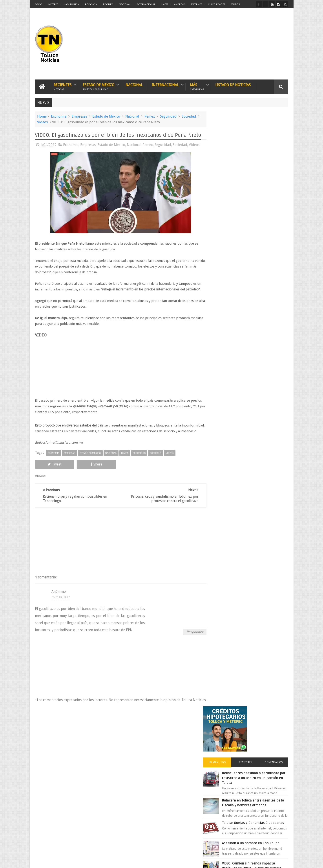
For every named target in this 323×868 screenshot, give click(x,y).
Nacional (125, 5)
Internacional (146, 5)
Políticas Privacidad (250, 861)
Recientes (63, 86)
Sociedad (189, 116)
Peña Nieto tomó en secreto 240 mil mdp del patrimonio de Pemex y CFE (259, 403)
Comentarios (275, 170)
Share (84, 470)
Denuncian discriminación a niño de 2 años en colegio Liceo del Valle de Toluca (169, 755)
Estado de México (99, 86)
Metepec (53, 5)
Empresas (79, 116)
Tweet (51, 470)
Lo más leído (225, 170)
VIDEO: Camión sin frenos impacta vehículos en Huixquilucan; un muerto (258, 281)
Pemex (150, 116)
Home (42, 116)
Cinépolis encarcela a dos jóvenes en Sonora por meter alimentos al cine (258, 375)
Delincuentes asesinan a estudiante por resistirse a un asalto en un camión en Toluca (255, 186)
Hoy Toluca (72, 5)
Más (197, 86)
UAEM (165, 5)
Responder (190, 637)
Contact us (277, 727)
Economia (59, 116)
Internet (197, 5)
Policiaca (91, 5)
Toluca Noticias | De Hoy (91, 861)
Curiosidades (217, 5)
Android (180, 5)
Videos (235, 5)
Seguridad (168, 116)
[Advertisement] (251, 44)
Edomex (108, 5)
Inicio (39, 5)
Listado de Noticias (233, 85)
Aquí (284, 861)
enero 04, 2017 (61, 603)
